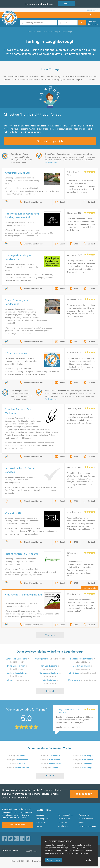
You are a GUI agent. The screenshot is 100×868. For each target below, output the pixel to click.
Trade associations (66, 816)
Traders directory (86, 820)
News (81, 824)
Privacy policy (42, 820)
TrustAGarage (32, 854)
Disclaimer (62, 824)
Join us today (84, 793)
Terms (39, 828)
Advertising (84, 816)
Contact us (41, 824)
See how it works (17, 827)
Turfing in (17, 756)
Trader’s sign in (92, 10)
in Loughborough (50, 659)
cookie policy (65, 853)
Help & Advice (64, 820)
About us (40, 816)
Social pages (63, 828)
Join (67, 4)
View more (50, 635)
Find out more (51, 162)
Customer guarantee (88, 828)
